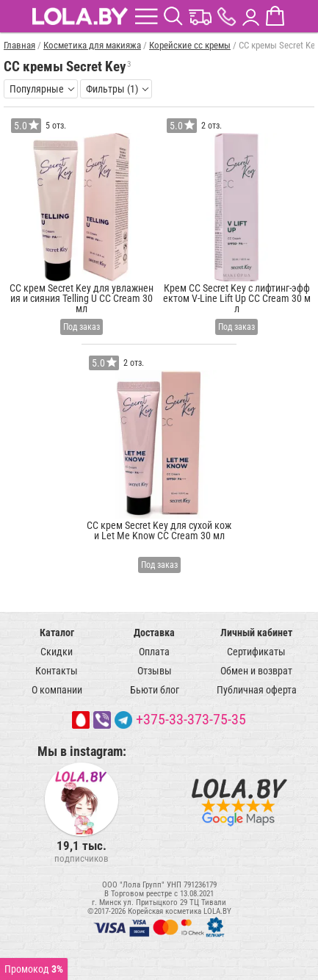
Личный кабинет (256, 633)
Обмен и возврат (256, 671)
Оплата (154, 652)
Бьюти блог (155, 690)
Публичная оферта (257, 690)
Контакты (57, 671)
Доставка (154, 633)
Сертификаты (256, 652)
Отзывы (155, 671)
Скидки (57, 652)
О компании (57, 690)
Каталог (57, 633)
